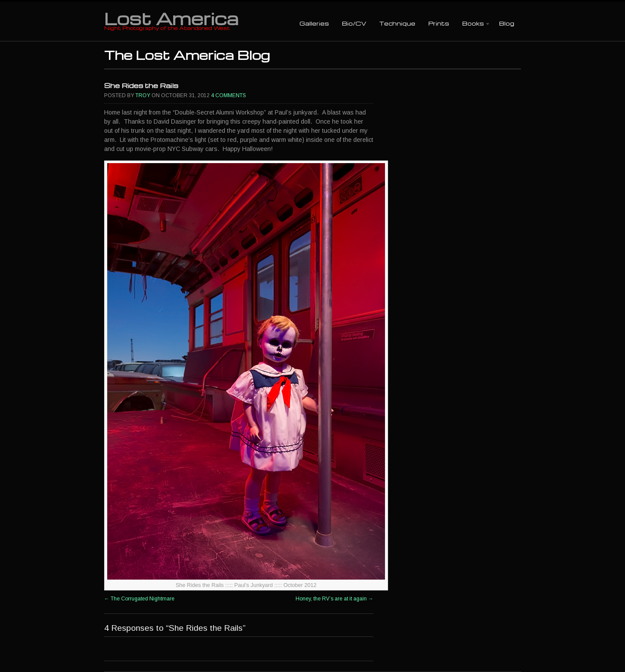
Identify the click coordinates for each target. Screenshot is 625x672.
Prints (439, 23)
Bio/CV (354, 23)
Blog (507, 23)
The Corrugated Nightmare (139, 599)
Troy (143, 95)
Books (473, 24)
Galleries (314, 23)
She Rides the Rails (141, 85)
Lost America (171, 18)
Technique (397, 23)
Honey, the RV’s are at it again (334, 599)
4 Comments (229, 95)
